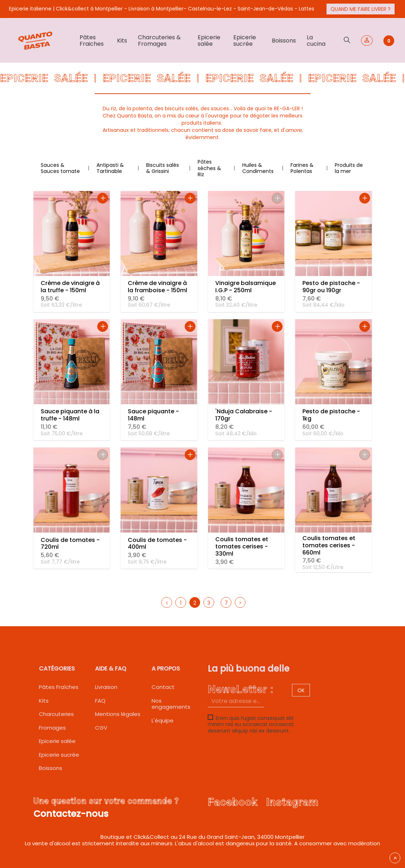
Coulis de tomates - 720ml (70, 544)
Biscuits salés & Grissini (163, 168)
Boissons (51, 768)
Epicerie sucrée (59, 755)
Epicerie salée (57, 741)
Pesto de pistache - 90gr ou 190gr (331, 287)
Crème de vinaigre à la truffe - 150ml (70, 287)
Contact (163, 687)
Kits (44, 701)
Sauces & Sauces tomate (60, 168)
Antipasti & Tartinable (110, 168)
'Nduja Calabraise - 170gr (244, 415)
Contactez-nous (71, 814)
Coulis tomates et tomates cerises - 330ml (242, 546)
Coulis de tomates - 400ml (157, 544)
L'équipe (163, 720)
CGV (101, 728)
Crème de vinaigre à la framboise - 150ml (157, 287)
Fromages (52, 728)
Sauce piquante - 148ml (153, 415)
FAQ (100, 701)
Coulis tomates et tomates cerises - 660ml (329, 545)
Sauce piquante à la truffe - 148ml (70, 415)
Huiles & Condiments (258, 168)
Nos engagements (171, 704)
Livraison (106, 687)
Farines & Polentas (302, 168)
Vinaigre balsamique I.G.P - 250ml (246, 287)
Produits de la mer (349, 168)
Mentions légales (118, 714)
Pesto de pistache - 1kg (331, 415)
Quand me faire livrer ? (361, 9)
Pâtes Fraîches (59, 687)
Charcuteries (56, 714)
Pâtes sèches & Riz (209, 168)
